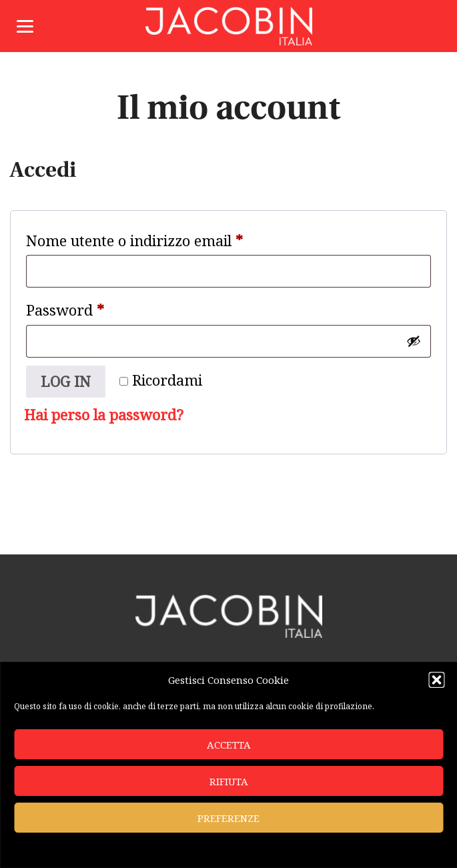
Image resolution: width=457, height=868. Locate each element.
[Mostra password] (414, 341)
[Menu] (25, 25)
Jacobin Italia (229, 26)
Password (95, 308)
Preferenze (229, 818)
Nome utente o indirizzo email (164, 238)
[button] (436, 680)
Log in (66, 381)
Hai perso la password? (104, 415)
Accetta (229, 745)
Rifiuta (229, 781)
